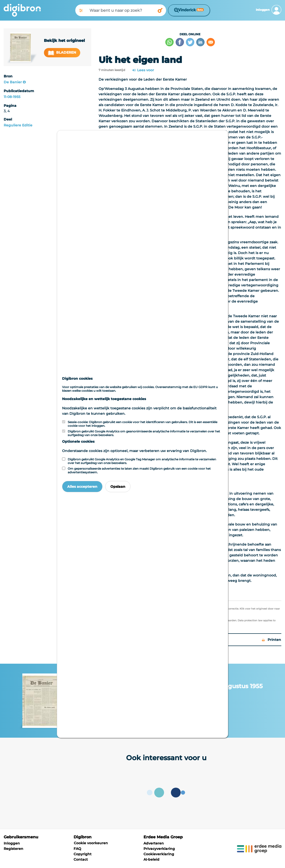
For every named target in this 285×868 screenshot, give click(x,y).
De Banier (13, 82)
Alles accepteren (82, 487)
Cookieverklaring (159, 854)
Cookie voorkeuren (91, 843)
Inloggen (12, 843)
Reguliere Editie (18, 125)
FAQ (77, 849)
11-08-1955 (12, 97)
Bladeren (62, 53)
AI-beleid (151, 859)
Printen (272, 640)
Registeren (13, 849)
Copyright (83, 854)
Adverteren (154, 843)
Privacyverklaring (159, 849)
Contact (81, 859)
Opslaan (118, 487)
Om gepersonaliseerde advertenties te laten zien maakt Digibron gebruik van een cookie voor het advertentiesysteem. (139, 470)
